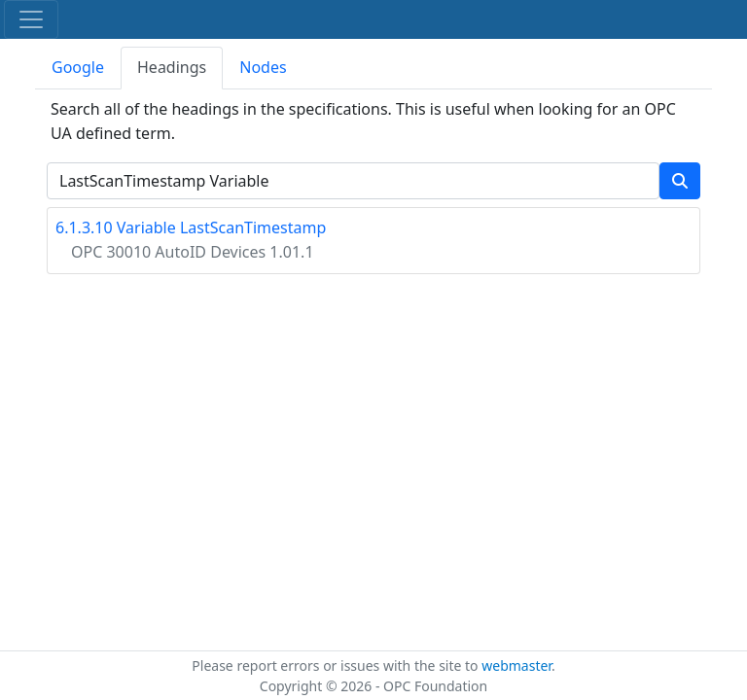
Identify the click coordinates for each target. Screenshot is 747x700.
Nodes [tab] (263, 67)
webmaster (516, 665)
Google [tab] (78, 67)
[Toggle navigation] (31, 19)
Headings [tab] (172, 67)
